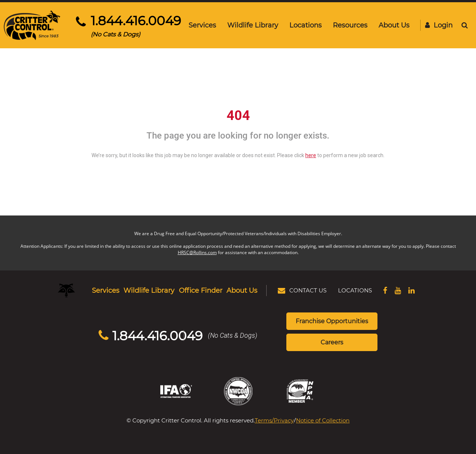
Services (202, 25)
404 (238, 116)
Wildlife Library (253, 25)
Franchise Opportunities (332, 321)
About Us (394, 25)
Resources (350, 25)
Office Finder (201, 290)
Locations (305, 25)
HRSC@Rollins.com (197, 252)
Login (439, 25)
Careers (332, 342)
